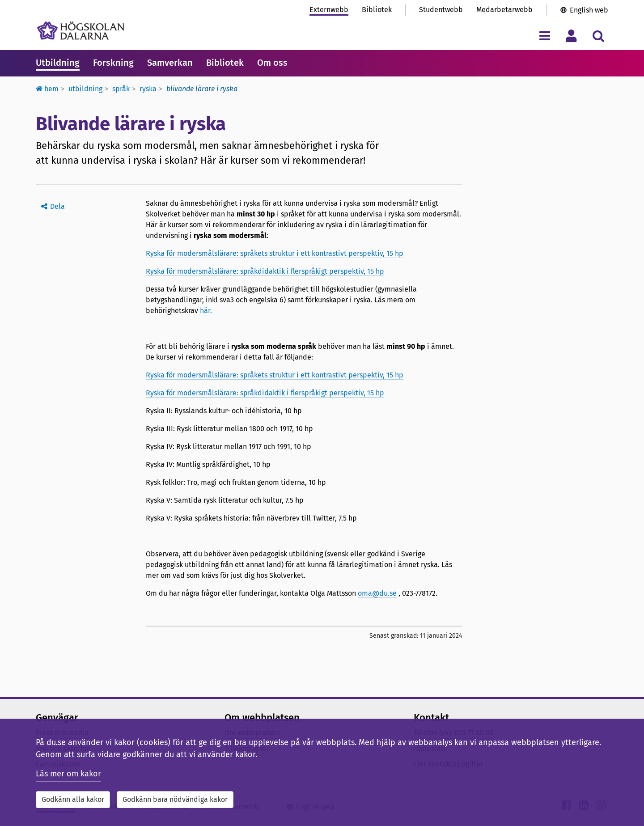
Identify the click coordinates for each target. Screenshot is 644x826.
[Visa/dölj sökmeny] (598, 36)
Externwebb (329, 10)
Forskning (113, 63)
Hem (47, 89)
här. (206, 311)
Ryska (148, 89)
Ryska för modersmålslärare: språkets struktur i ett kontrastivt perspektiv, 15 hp (275, 253)
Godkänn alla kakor (73, 799)
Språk (121, 89)
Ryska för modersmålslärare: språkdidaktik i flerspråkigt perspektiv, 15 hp (265, 271)
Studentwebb (441, 10)
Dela (57, 206)
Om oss (272, 63)
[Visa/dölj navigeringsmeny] (544, 36)
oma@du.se (377, 593)
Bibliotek (377, 10)
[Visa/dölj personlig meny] (571, 36)
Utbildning (58, 63)
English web (589, 10)
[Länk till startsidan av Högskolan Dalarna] (81, 31)
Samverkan (170, 63)
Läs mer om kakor (68, 774)
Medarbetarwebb (504, 10)
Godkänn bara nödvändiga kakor (175, 799)
